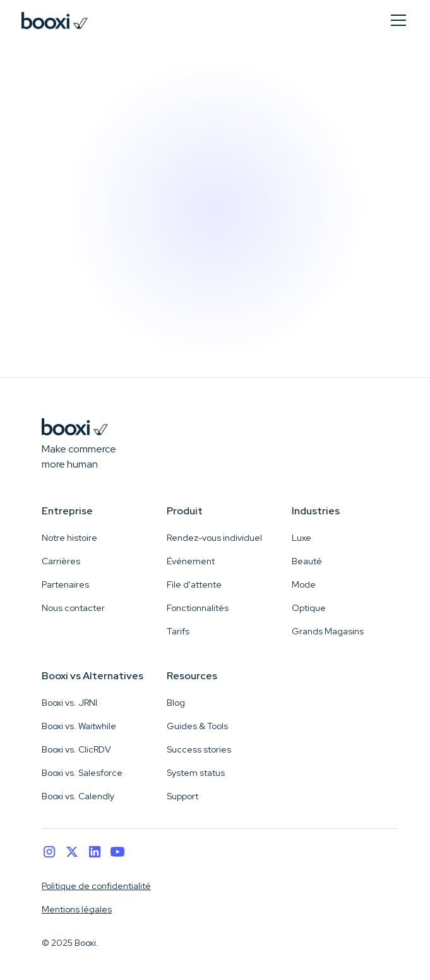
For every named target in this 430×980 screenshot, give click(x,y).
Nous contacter (73, 608)
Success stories (199, 749)
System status (196, 773)
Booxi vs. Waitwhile (79, 726)
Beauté (307, 561)
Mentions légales (77, 909)
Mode (304, 584)
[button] (396, 20)
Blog (176, 703)
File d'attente (194, 584)
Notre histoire (69, 538)
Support (182, 796)
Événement (191, 561)
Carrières (61, 561)
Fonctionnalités (198, 608)
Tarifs (178, 631)
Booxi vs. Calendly (78, 796)
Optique (309, 608)
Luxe (302, 538)
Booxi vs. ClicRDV (76, 749)
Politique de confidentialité (96, 886)
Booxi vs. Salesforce (82, 773)
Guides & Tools (197, 726)
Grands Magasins (328, 631)
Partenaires (65, 584)
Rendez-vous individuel (214, 538)
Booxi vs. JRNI (69, 703)
